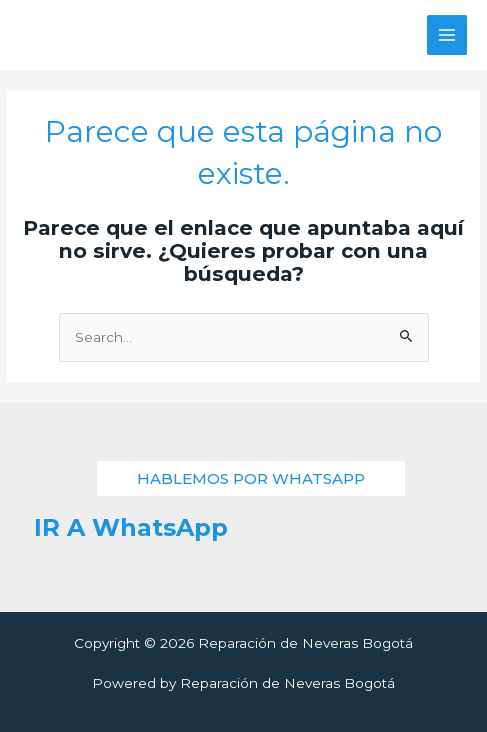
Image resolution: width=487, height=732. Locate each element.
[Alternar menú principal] (447, 35)
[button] (251, 478)
